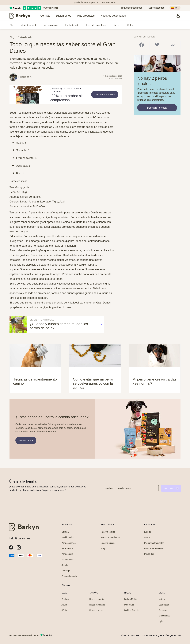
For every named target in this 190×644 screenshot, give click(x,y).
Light (161, 621)
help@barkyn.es (20, 538)
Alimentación (51, 25)
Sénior (64, 610)
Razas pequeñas (97, 599)
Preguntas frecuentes (154, 543)
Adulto (64, 605)
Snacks (65, 565)
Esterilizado (164, 605)
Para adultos (67, 548)
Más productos (86, 16)
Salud (130, 25)
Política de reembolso (154, 548)
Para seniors (67, 554)
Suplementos (63, 16)
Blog (12, 25)
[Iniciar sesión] (178, 16)
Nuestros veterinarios (113, 16)
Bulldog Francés (132, 610)
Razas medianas (97, 605)
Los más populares (96, 25)
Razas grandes (96, 610)
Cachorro (66, 599)
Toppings (66, 571)
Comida (45, 16)
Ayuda (147, 537)
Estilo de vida (72, 25)
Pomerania (129, 605)
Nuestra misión (108, 543)
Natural (162, 599)
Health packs (67, 537)
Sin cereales (164, 616)
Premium (163, 610)
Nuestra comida (108, 532)
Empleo (148, 532)
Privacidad (149, 554)
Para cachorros (69, 543)
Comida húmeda (69, 576)
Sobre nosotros (156, 8)
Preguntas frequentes (131, 8)
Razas (117, 25)
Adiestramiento (29, 25)
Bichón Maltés (131, 599)
